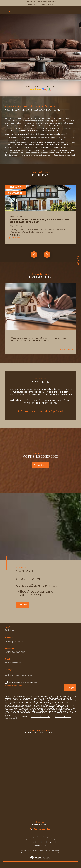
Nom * (7, 627)
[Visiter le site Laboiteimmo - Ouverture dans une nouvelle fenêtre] (40, 860)
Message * (9, 670)
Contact (78, 261)
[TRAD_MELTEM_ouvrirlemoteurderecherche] (8, 10)
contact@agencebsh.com (39, 585)
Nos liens (51, 852)
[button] (47, 255)
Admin (45, 852)
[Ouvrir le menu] (73, 10)
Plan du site (26, 852)
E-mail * (8, 659)
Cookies (67, 852)
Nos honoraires (16, 852)
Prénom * (9, 638)
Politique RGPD (59, 852)
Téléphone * (10, 648)
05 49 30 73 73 (28, 579)
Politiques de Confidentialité (41, 717)
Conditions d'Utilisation (63, 717)
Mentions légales (36, 852)
